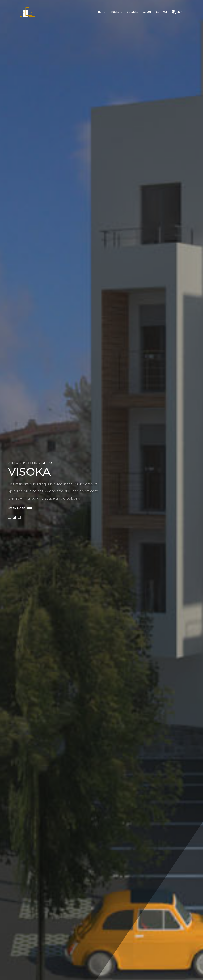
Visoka (47, 463)
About (147, 12)
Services (133, 12)
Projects (116, 12)
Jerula (13, 463)
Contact (162, 12)
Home (102, 12)
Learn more (21, 508)
